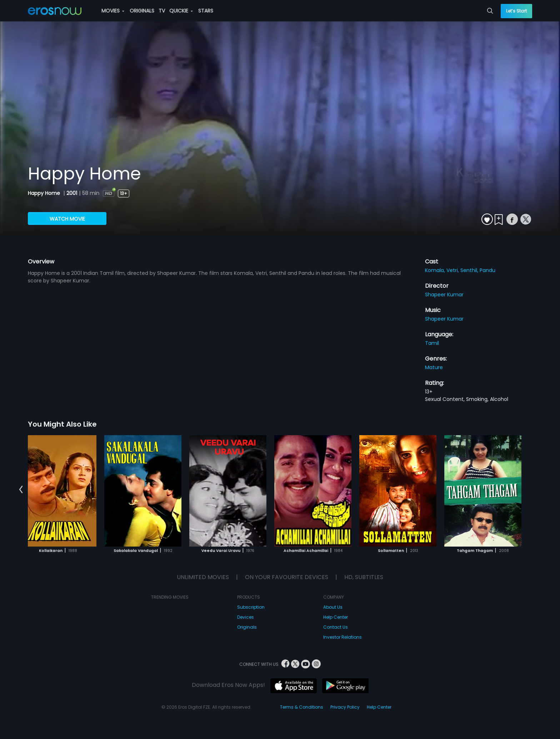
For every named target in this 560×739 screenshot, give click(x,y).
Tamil (432, 343)
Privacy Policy (345, 707)
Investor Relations (342, 637)
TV (162, 11)
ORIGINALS (142, 11)
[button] (21, 490)
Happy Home (45, 193)
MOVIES (113, 11)
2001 (72, 193)
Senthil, (470, 270)
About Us (333, 607)
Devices (246, 617)
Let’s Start (516, 11)
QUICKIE (181, 11)
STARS (206, 11)
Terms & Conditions (302, 707)
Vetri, (453, 270)
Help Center (336, 617)
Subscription (251, 607)
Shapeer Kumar (444, 295)
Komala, (436, 270)
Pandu (487, 270)
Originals (247, 627)
